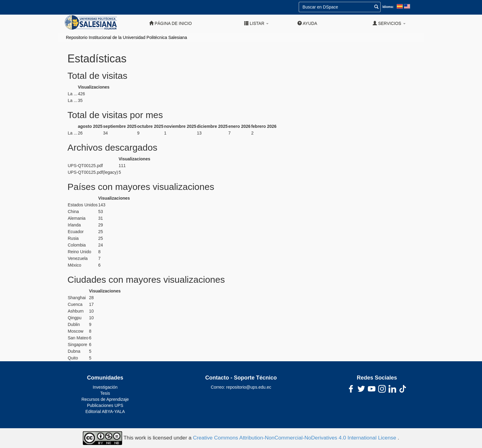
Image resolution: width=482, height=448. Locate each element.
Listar (256, 23)
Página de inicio (171, 23)
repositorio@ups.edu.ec (249, 387)
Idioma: (388, 7)
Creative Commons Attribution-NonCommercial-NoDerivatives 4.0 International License (295, 438)
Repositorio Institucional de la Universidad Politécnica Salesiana (127, 37)
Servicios (389, 23)
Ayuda (307, 23)
